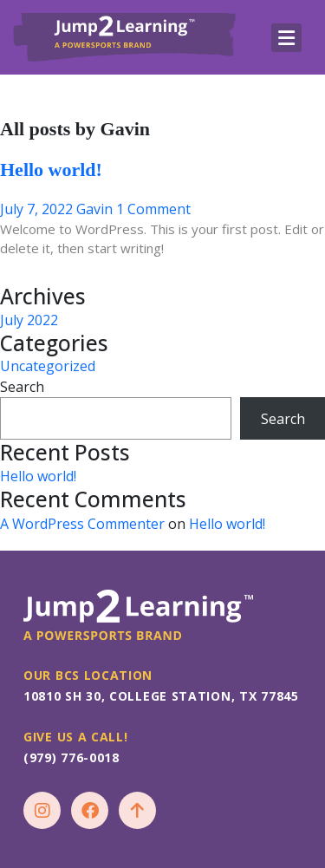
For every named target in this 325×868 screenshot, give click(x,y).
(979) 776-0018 (71, 757)
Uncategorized (48, 366)
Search (22, 387)
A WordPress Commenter (82, 524)
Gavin (94, 209)
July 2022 (29, 320)
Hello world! (51, 170)
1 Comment (153, 209)
